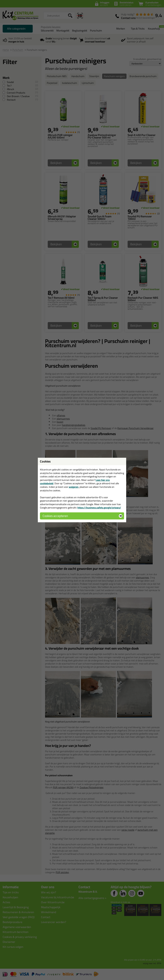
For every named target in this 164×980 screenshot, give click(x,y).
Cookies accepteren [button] (55, 516)
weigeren (74, 487)
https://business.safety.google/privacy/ (99, 508)
